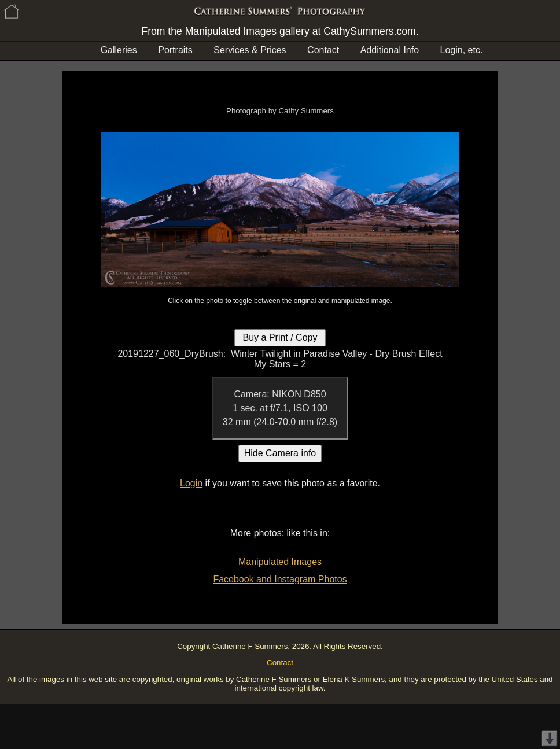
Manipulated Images (280, 562)
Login (191, 483)
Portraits (175, 50)
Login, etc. (462, 50)
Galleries (119, 50)
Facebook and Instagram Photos (280, 579)
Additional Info (390, 50)
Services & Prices (250, 50)
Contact (323, 50)
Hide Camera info (280, 453)
